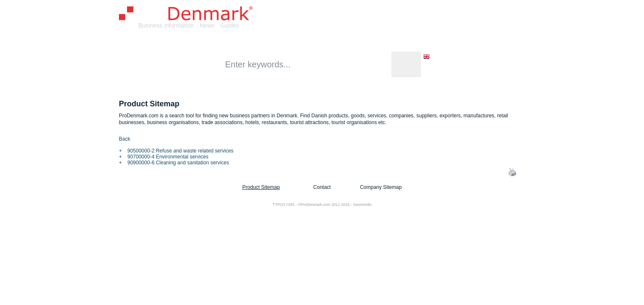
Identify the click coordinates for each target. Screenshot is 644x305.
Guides (230, 25)
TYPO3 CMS (283, 205)
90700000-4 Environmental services (168, 157)
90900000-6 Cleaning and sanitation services (178, 163)
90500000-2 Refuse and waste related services (180, 151)
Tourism (437, 42)
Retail (333, 42)
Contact (322, 187)
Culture (366, 42)
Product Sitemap (261, 187)
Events (400, 42)
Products (257, 42)
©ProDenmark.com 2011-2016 (324, 205)
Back (125, 139)
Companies (212, 42)
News (207, 25)
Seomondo (362, 205)
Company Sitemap (381, 187)
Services (298, 42)
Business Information (166, 25)
